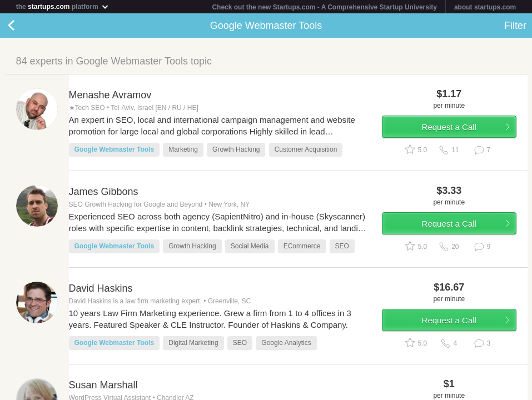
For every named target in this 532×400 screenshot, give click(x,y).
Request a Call (449, 127)
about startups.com (485, 7)
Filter (515, 26)
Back (22, 26)
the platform (63, 6)
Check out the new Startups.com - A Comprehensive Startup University (324, 7)
